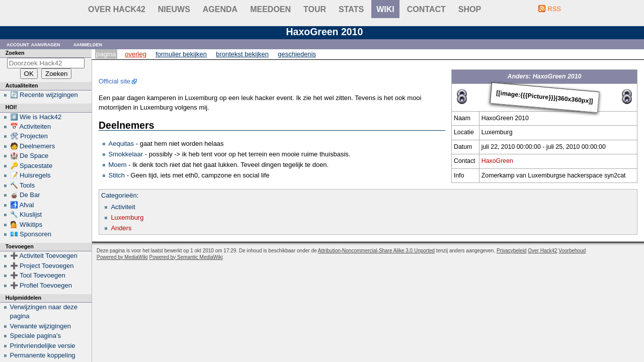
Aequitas (122, 144)
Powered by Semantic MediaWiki (186, 257)
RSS (554, 9)
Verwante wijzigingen (41, 326)
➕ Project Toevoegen (42, 266)
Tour (315, 9)
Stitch (117, 175)
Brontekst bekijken (242, 54)
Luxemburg (127, 217)
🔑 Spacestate (31, 166)
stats (351, 9)
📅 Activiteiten (31, 126)
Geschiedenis (297, 54)
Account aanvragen (33, 44)
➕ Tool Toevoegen (38, 275)
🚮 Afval (22, 205)
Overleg (136, 54)
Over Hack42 (117, 9)
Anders (121, 228)
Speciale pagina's (36, 336)
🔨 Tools (23, 185)
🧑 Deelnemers (33, 146)
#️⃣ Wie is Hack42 (36, 117)
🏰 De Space (29, 156)
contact (426, 9)
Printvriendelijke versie (43, 346)
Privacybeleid (511, 251)
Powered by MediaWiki (122, 257)
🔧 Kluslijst (26, 214)
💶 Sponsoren (31, 234)
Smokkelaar (126, 154)
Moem (118, 165)
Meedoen (270, 9)
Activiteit (123, 207)
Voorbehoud (572, 251)
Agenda (220, 9)
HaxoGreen (497, 161)
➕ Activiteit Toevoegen (44, 256)
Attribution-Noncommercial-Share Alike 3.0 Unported (376, 251)
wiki (385, 9)
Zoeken (15, 53)
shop (470, 9)
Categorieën (119, 195)
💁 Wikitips (26, 224)
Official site (114, 81)
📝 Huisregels (30, 175)
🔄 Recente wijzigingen (44, 95)
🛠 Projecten (29, 136)
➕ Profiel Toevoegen (41, 285)
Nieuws (174, 9)
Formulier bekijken (181, 54)
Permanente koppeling (43, 355)
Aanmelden (88, 44)
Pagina (106, 54)
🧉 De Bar (25, 195)
